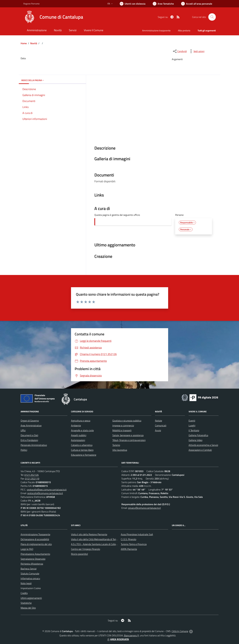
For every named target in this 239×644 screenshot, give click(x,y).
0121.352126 (32, 475)
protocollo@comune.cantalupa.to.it (45, 493)
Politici (24, 450)
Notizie (159, 421)
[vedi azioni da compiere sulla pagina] (197, 51)
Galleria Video (195, 440)
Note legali (26, 583)
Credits (24, 593)
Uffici (23, 430)
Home (24, 43)
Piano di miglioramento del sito (36, 544)
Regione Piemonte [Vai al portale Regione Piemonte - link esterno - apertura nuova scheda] (31, 4)
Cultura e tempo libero (82, 450)
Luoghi (192, 425)
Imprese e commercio (123, 425)
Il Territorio (194, 430)
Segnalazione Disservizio (33, 559)
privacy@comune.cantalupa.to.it (144, 508)
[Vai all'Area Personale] (197, 4)
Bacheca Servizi (29, 569)
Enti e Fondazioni (29, 440)
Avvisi (158, 430)
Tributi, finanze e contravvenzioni (129, 440)
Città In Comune (180, 631)
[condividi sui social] (180, 51)
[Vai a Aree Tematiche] (163, 4)
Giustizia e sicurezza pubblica (127, 421)
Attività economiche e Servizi (203, 445)
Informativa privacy (30, 578)
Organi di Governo (30, 421)
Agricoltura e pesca (81, 421)
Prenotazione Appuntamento (35, 554)
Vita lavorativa (120, 450)
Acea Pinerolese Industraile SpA (137, 534)
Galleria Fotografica (198, 435)
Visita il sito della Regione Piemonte (89, 534)
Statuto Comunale (30, 573)
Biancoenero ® (131, 635)
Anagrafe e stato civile (82, 430)
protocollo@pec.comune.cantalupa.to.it (47, 490)
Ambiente (76, 425)
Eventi (192, 421)
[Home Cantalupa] (53, 17)
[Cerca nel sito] (212, 17)
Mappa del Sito (28, 608)
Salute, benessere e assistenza (128, 435)
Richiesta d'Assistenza (32, 564)
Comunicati (161, 425)
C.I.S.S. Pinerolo (129, 539)
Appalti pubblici (79, 435)
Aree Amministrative (31, 425)
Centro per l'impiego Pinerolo (86, 549)
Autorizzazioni (78, 440)
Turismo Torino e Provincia (134, 544)
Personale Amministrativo (34, 445)
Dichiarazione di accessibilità (35, 539)
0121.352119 (32, 479)
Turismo (116, 445)
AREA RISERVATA (118, 639)
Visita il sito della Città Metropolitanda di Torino (95, 539)
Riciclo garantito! (79, 554)
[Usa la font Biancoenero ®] (133, 4)
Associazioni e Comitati (200, 450)
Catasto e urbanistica (82, 445)
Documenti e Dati (29, 435)
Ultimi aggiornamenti (31, 598)
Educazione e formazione (84, 455)
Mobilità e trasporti (122, 430)
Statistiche (26, 603)
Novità (34, 43)
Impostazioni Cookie (31, 588)
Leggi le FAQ (27, 549)
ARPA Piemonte (129, 549)
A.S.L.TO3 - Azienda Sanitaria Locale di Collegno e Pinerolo (101, 544)
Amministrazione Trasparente (35, 534)
